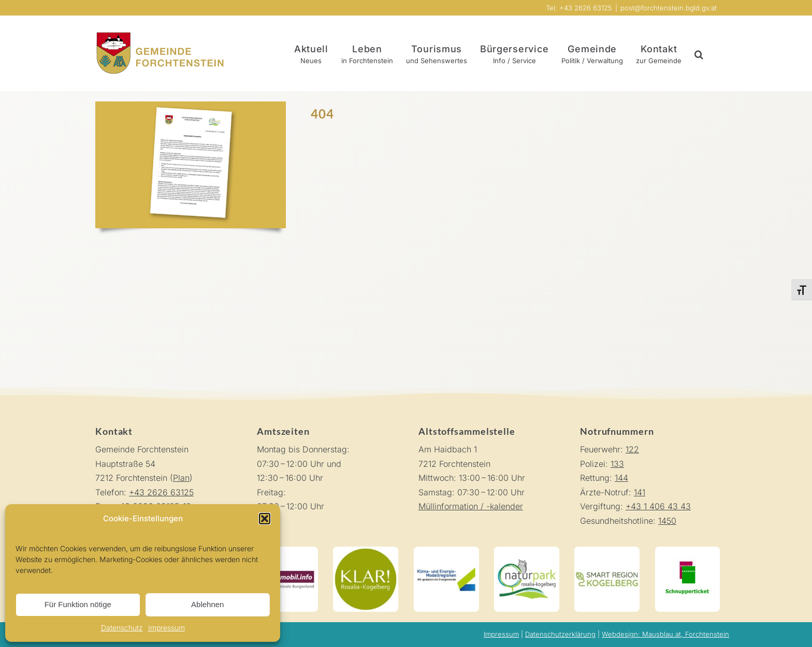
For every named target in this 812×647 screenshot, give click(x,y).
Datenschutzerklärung (560, 634)
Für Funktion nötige (78, 604)
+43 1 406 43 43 (658, 506)
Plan (181, 478)
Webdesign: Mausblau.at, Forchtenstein (665, 634)
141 (640, 492)
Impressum (166, 628)
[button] (265, 519)
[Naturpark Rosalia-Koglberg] (527, 551)
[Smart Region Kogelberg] (607, 551)
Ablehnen (207, 604)
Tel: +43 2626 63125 (579, 8)
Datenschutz (122, 628)
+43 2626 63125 (161, 492)
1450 (667, 521)
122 (632, 449)
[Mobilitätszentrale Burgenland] (285, 551)
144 (621, 478)
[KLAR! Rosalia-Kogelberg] (366, 551)
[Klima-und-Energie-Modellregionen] (446, 551)
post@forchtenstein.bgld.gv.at (669, 8)
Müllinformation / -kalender (471, 506)
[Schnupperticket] (688, 551)
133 (617, 464)
